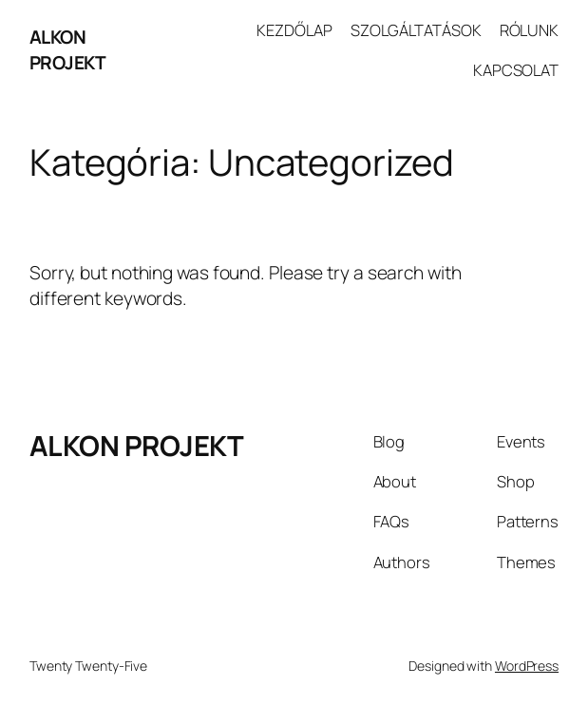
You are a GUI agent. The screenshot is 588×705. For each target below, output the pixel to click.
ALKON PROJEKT (68, 50)
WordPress (527, 666)
